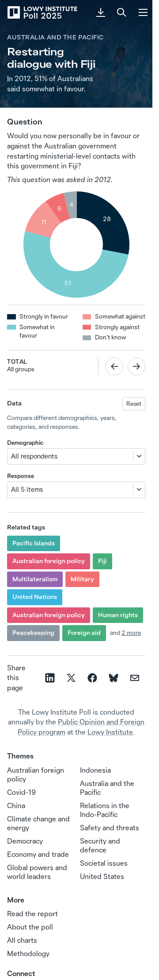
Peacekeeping (33, 633)
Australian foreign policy (49, 561)
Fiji (102, 561)
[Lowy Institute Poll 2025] (42, 12)
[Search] (122, 12)
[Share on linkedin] (50, 678)
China (16, 805)
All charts (22, 940)
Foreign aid (84, 633)
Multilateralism (35, 579)
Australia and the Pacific (55, 37)
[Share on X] (71, 678)
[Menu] (143, 12)
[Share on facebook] (92, 678)
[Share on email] (135, 678)
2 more (131, 633)
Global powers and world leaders (37, 872)
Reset (134, 404)
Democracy (25, 841)
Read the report (32, 914)
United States (102, 876)
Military (82, 579)
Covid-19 (21, 792)
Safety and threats (110, 828)
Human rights (118, 615)
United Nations (35, 597)
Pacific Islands (34, 543)
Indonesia (95, 770)
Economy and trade (38, 854)
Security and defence (100, 845)
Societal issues (104, 863)
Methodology (28, 953)
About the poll (30, 927)
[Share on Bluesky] (114, 678)
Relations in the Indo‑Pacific (105, 810)
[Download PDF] (101, 12)
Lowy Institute (110, 732)
